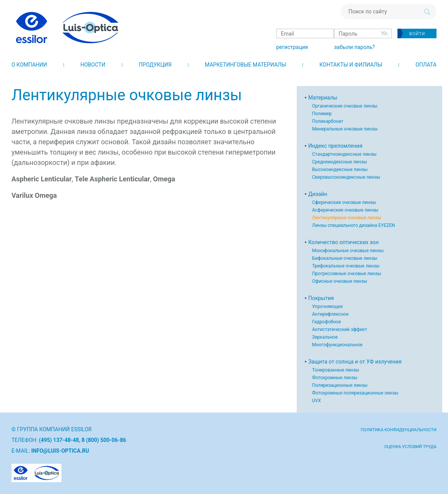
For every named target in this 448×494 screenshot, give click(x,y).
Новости (93, 65)
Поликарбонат (328, 121)
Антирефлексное (330, 314)
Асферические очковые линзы (345, 210)
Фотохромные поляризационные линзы (355, 393)
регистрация (292, 47)
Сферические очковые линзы (344, 202)
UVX (316, 401)
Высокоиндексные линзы (340, 170)
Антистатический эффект (340, 329)
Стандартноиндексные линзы (344, 154)
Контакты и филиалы (351, 65)
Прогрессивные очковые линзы (347, 274)
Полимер (322, 114)
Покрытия (321, 298)
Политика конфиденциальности (399, 430)
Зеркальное (325, 337)
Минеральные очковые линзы (345, 129)
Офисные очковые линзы (340, 281)
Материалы (323, 98)
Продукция (155, 65)
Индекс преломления (335, 146)
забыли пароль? (354, 47)
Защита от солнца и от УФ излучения (355, 362)
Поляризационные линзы (340, 385)
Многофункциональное (337, 345)
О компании (29, 65)
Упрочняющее (327, 307)
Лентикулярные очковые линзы (347, 218)
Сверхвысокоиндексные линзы (346, 177)
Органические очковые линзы (345, 106)
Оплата (426, 65)
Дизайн (318, 194)
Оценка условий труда (410, 447)
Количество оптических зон (343, 242)
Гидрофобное (326, 322)
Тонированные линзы (336, 370)
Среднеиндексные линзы (339, 162)
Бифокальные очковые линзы (345, 258)
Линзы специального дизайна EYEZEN (353, 225)
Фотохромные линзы (335, 378)
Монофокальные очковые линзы (348, 251)
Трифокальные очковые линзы (346, 266)
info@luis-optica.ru (60, 451)
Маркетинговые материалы (245, 65)
